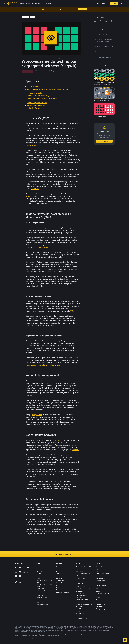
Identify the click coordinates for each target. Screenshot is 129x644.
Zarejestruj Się (104, 141)
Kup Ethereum (80, 616)
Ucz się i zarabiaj (81, 587)
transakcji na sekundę (35, 145)
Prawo (38, 578)
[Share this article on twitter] (95, 21)
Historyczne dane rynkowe (103, 576)
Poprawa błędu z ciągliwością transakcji (43, 98)
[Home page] (12, 3)
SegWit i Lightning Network (37, 103)
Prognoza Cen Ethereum (83, 602)
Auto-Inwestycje (60, 581)
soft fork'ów (59, 440)
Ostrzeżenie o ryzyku (42, 598)
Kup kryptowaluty (61, 569)
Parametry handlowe (101, 604)
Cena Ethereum (80, 593)
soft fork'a (36, 189)
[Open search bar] (97, 3)
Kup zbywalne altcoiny (82, 618)
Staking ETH (60, 583)
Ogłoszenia (39, 571)
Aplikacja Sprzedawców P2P (83, 567)
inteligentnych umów (56, 365)
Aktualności (39, 574)
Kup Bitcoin (79, 607)
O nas (38, 567)
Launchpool (59, 578)
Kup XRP (79, 611)
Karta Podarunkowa (61, 576)
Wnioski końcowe (33, 108)
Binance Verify (100, 602)
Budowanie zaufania (42, 591)
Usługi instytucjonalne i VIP (83, 574)
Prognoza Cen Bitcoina (82, 600)
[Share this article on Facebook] (100, 21)
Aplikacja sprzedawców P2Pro (84, 569)
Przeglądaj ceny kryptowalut (83, 589)
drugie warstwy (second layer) (37, 365)
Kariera (38, 569)
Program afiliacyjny (101, 567)
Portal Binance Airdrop (102, 607)
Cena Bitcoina (80, 591)
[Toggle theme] (125, 3)
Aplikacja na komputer (42, 605)
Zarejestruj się (114, 3)
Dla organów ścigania (102, 609)
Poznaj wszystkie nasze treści (64, 554)
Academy (59, 574)
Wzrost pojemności (35, 93)
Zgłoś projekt (79, 571)
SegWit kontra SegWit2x (36, 105)
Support (98, 591)
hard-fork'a (75, 450)
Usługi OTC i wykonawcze (103, 574)
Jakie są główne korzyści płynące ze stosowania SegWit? (48, 89)
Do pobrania (40, 602)
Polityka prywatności (42, 588)
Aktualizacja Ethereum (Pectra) (84, 604)
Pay (57, 571)
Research (59, 590)
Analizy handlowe (100, 578)
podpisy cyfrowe (43, 247)
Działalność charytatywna (63, 592)
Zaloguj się (104, 3)
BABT (58, 587)
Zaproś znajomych (101, 569)
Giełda (58, 567)
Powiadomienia (40, 600)
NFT (57, 585)
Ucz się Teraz (82, 9)
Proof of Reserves (101, 581)
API (97, 600)
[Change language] (121, 3)
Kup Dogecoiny (80, 613)
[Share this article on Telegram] (106, 21)
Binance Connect (81, 578)
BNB (97, 571)
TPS (72, 311)
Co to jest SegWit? (34, 87)
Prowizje (98, 597)
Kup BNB (79, 609)
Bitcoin (28, 196)
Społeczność (40, 595)
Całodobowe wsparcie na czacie (104, 589)
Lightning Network (36, 415)
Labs (77, 576)
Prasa (38, 576)
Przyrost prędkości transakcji (39, 96)
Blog (38, 593)
